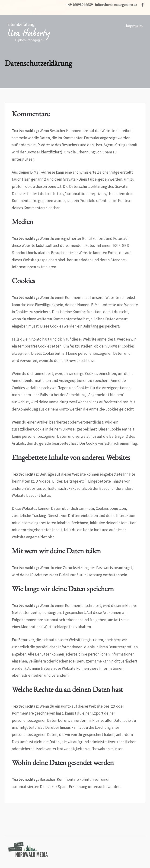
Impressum (134, 26)
